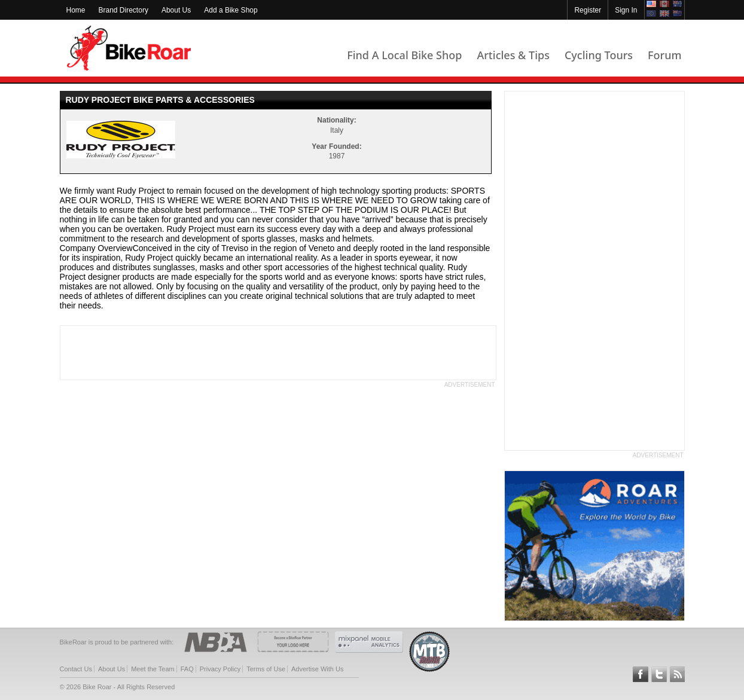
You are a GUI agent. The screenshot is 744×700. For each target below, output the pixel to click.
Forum (664, 55)
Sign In (626, 10)
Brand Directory (124, 10)
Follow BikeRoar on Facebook (641, 674)
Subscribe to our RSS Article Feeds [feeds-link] (678, 674)
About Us (176, 10)
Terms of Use (266, 669)
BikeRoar (129, 48)
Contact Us (76, 669)
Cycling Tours (599, 55)
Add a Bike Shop (231, 10)
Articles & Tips (513, 55)
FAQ (187, 669)
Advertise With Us (317, 669)
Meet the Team (153, 669)
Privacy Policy (220, 669)
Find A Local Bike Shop (404, 55)
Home (76, 10)
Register (588, 10)
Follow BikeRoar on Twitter (659, 674)
